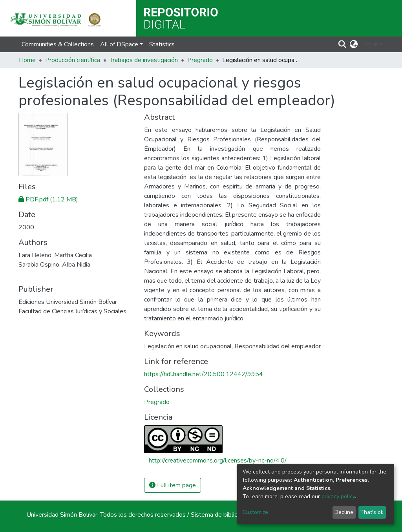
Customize (255, 512)
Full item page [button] (173, 485)
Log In (370, 44)
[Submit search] (343, 44)
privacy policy (338, 496)
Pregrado (200, 60)
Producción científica (73, 60)
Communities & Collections (58, 44)
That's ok (372, 512)
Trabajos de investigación (144, 60)
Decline (344, 512)
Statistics (162, 44)
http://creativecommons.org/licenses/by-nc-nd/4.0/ (218, 461)
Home (27, 60)
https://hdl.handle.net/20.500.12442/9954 (204, 374)
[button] (354, 44)
